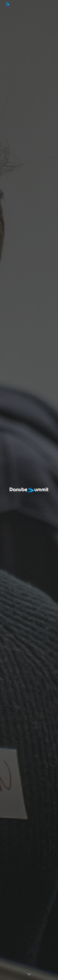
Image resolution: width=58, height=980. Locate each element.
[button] (29, 974)
